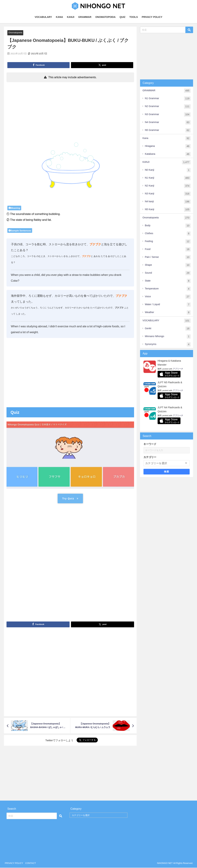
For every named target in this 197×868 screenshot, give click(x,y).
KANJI (71, 17)
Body (168, 226)
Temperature (168, 289)
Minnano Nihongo (168, 336)
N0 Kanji (168, 170)
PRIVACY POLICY (152, 17)
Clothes (168, 234)
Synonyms (168, 344)
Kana (166, 138)
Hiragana (168, 146)
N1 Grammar (168, 99)
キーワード (150, 444)
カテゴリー (150, 457)
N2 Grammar (168, 106)
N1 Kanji (168, 178)
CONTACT (31, 863)
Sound (168, 273)
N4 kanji (168, 202)
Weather (168, 312)
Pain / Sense (168, 257)
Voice (168, 297)
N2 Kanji (168, 186)
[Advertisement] (70, 110)
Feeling (168, 241)
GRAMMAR (85, 17)
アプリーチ (178, 369)
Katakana (168, 154)
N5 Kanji (168, 210)
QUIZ (122, 17)
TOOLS (133, 17)
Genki (168, 329)
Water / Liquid (168, 305)
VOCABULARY (43, 17)
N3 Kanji (168, 194)
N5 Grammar (168, 130)
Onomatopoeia (16, 33)
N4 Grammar (168, 122)
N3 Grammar (168, 115)
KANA (60, 17)
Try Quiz (70, 499)
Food (168, 249)
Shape (168, 265)
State (168, 281)
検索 (167, 472)
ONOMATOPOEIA (105, 17)
